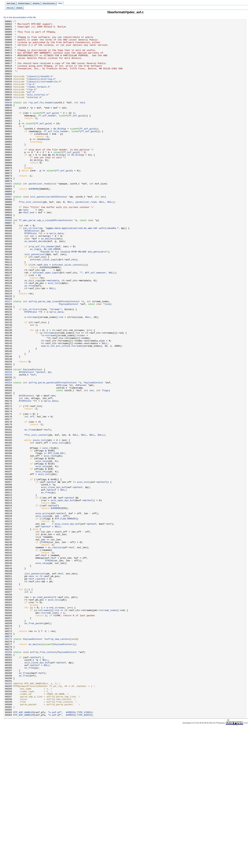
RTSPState (31, 276)
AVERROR (33, 223)
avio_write (42, 612)
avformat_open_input (46, 323)
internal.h (34, 113)
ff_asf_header (47, 135)
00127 (9, 358)
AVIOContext (60, 232)
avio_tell (54, 336)
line (107, 361)
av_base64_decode (35, 286)
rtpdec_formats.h (38, 100)
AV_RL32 (57, 182)
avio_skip (42, 549)
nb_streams (58, 725)
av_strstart (32, 270)
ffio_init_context (31, 239)
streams (33, 377)
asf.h (31, 107)
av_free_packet (34, 744)
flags (105, 465)
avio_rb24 (50, 543)
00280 (9, 779)
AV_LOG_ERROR (52, 295)
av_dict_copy (33, 333)
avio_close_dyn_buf (53, 581)
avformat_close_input (44, 308)
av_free (29, 339)
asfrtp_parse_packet (42, 455)
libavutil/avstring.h (41, 91)
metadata (53, 333)
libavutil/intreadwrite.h (44, 94)
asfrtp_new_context (58, 763)
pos (26, 248)
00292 (9, 816)
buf (33, 446)
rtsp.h (31, 103)
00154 (9, 443)
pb (49, 443)
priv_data (57, 276)
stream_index (109, 728)
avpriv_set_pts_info (54, 411)
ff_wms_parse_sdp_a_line (35, 260)
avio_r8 (47, 534)
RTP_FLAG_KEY (56, 540)
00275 (9, 763)
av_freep (30, 512)
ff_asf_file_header (56, 154)
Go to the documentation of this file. (20, 17)
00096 (9, 260)
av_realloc (55, 653)
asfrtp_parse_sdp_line (43, 358)
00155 (9, 446)
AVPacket (81, 458)
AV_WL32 (35, 188)
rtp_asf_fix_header (41, 119)
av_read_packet (42, 713)
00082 (9, 217)
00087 (9, 232)
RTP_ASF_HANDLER (24, 851)
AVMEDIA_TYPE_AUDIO (78, 854)
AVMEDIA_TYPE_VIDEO (78, 851)
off (32, 496)
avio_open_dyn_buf (62, 597)
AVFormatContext (62, 260)
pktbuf (41, 443)
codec (82, 399)
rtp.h (31, 97)
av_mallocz (48, 282)
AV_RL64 (58, 151)
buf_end (29, 251)
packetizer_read (39, 217)
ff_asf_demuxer (96, 323)
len (82, 119)
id (62, 377)
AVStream (62, 458)
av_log (34, 295)
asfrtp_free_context (43, 779)
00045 (9, 119)
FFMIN (44, 647)
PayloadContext (69, 361)
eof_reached (38, 691)
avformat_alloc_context (67, 314)
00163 (9, 455)
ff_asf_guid (50, 132)
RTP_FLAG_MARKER (65, 619)
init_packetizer (40, 232)
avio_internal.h (38, 110)
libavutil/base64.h (40, 88)
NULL (70, 239)
